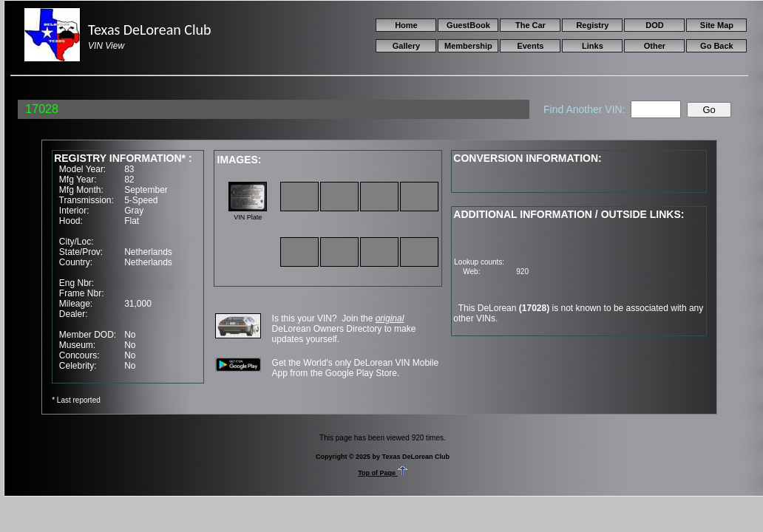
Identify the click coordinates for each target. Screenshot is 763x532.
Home (406, 25)
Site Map (717, 25)
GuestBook (468, 25)
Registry (592, 25)
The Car (530, 25)
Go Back (717, 46)
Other (655, 46)
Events (530, 46)
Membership (468, 46)
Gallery (406, 46)
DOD (654, 25)
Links (593, 46)
